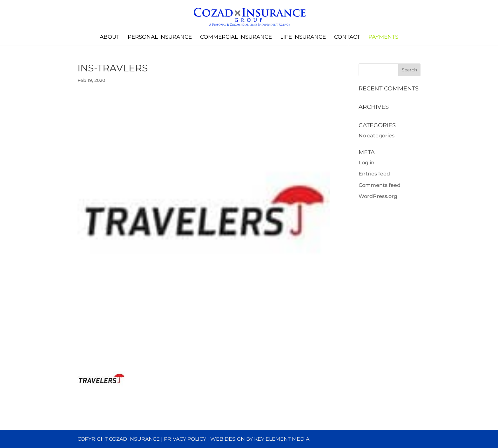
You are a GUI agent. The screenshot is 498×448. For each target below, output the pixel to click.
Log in (367, 163)
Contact (347, 37)
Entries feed (374, 174)
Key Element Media (282, 439)
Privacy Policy (185, 439)
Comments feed (380, 185)
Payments (383, 37)
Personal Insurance (160, 37)
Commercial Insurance (236, 37)
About (110, 37)
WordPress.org (378, 196)
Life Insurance (303, 37)
